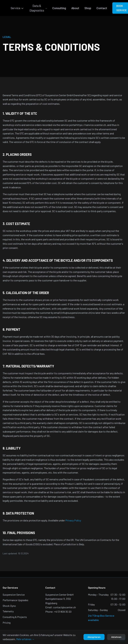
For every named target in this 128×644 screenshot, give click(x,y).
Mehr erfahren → (25, 639)
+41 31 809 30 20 (63, 612)
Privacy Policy (73, 520)
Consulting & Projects (15, 617)
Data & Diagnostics (38, 8)
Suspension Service (14, 595)
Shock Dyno (9, 606)
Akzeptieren (94, 637)
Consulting (59, 8)
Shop (88, 8)
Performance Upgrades (15, 600)
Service (17, 8)
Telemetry (8, 611)
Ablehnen (116, 637)
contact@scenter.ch (64, 607)
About (75, 8)
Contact (102, 8)
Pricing (7, 623)
